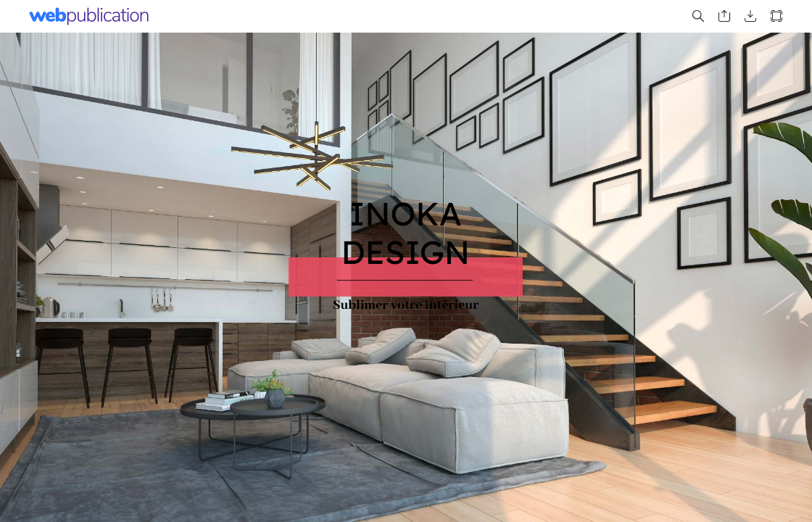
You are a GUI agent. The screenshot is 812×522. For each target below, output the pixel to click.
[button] (698, 16)
